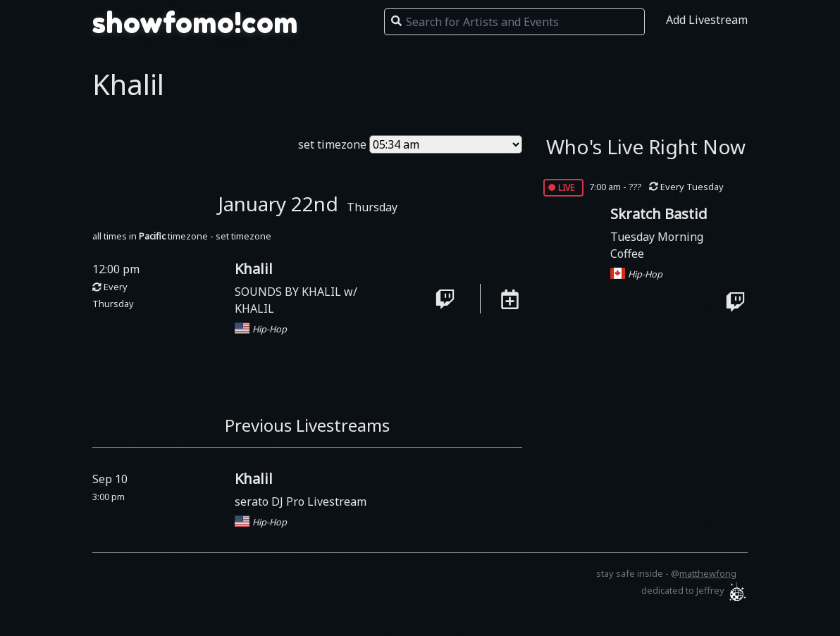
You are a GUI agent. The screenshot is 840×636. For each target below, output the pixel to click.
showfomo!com (195, 23)
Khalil (254, 269)
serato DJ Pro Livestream (301, 501)
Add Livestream (707, 20)
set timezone (332, 144)
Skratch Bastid (659, 214)
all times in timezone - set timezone (182, 236)
